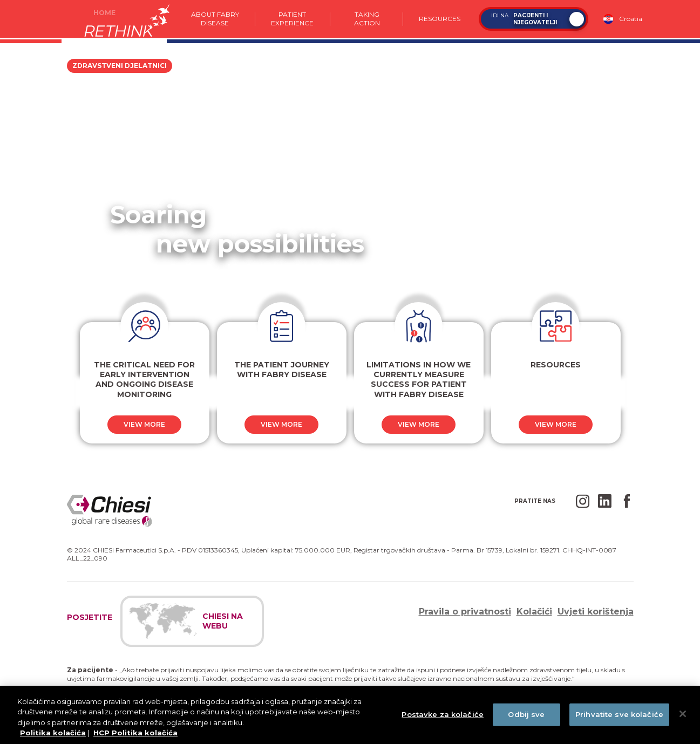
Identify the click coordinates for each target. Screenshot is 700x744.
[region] (350, 715)
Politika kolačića (53, 733)
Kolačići (534, 612)
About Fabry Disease (215, 19)
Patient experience (293, 19)
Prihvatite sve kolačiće (619, 714)
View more (144, 424)
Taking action (366, 19)
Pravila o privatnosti (465, 612)
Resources (440, 19)
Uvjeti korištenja (596, 612)
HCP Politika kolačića (135, 733)
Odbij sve (526, 714)
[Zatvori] (683, 714)
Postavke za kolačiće (443, 714)
